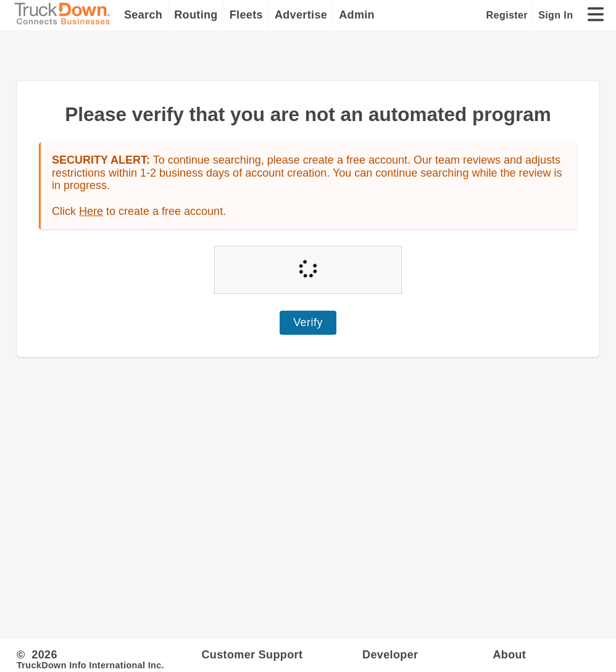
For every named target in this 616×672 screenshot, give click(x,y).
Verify (308, 322)
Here (91, 211)
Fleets (246, 15)
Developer (390, 655)
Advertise (301, 15)
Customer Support (252, 655)
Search (143, 15)
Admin (357, 15)
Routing (196, 15)
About (509, 655)
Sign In (556, 15)
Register (507, 15)
